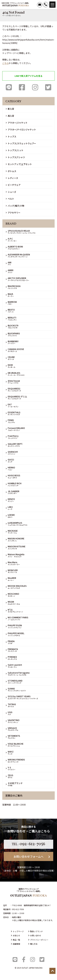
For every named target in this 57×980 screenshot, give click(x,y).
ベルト (10, 199)
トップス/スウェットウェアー (21, 143)
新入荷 (10, 109)
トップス (11, 137)
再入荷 (10, 116)
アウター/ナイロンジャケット (21, 130)
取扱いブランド (36, 931)
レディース (12, 178)
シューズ (11, 192)
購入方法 (33, 944)
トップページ (17, 931)
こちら (5, 63)
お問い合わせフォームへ (32, 856)
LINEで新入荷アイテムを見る (28, 76)
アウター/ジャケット (17, 123)
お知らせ (16, 935)
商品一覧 (16, 940)
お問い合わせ (35, 935)
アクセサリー (13, 213)
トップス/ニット (15, 150)
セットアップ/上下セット (19, 164)
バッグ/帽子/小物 (15, 206)
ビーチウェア (13, 185)
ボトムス (11, 171)
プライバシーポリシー (38, 940)
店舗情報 (16, 944)
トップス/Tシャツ (15, 157)
